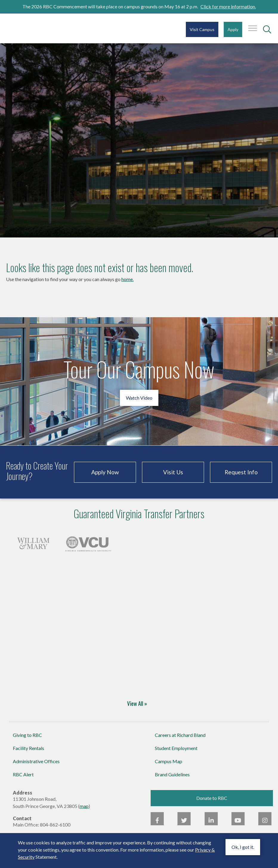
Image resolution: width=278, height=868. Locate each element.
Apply (233, 29)
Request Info (241, 472)
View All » (137, 703)
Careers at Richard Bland (180, 735)
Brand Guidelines (172, 774)
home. (128, 279)
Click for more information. (228, 6)
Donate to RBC (212, 798)
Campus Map (169, 761)
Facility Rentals (28, 748)
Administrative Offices (36, 761)
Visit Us (173, 472)
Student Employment (176, 748)
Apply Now (105, 472)
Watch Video (139, 398)
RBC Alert (23, 774)
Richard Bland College (42, 28)
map (84, 806)
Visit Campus (202, 29)
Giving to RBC (27, 735)
